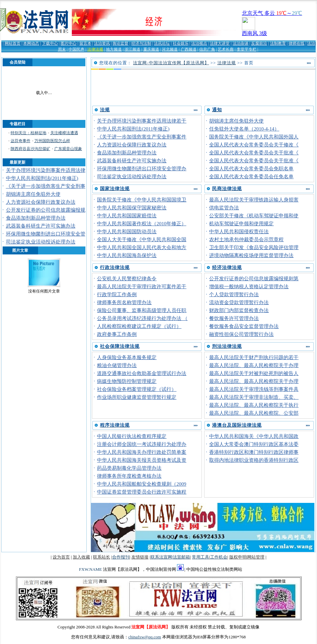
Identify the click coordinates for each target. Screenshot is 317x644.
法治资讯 (102, 43)
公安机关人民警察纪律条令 (127, 279)
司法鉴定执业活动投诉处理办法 (41, 242)
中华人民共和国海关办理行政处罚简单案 (142, 452)
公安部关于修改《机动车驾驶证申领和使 (254, 216)
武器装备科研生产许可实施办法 (41, 226)
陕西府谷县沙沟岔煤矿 (30, 149)
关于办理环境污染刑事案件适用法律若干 (142, 121)
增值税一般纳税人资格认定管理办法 (249, 287)
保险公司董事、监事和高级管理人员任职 (142, 310)
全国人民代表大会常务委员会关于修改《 (254, 145)
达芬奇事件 (21, 141)
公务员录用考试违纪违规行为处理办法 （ (142, 318)
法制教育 (278, 43)
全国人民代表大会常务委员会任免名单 (251, 177)
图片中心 (68, 43)
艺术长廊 (226, 49)
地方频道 (114, 49)
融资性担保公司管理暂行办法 (241, 334)
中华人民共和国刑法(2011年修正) (42, 178)
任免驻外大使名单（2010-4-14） (244, 129)
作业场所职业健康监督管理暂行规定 (137, 397)
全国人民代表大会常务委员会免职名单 (251, 169)
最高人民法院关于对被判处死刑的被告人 (254, 373)
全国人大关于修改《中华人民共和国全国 (142, 240)
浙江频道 (132, 49)
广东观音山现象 (68, 149)
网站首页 (13, 43)
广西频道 (189, 49)
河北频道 (170, 49)
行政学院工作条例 (117, 295)
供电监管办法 (224, 208)
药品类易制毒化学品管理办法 (129, 468)
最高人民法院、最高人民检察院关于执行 (254, 405)
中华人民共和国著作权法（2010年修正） (142, 224)
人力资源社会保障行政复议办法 (41, 202)
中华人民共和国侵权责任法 (239, 232)
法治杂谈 (241, 43)
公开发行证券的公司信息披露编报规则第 (254, 279)
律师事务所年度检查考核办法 (129, 476)
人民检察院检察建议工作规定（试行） (139, 326)
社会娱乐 (181, 43)
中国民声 (76, 49)
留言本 (85, 43)
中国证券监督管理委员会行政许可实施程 (142, 492)
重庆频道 (151, 49)
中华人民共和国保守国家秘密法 (132, 208)
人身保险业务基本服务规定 (127, 357)
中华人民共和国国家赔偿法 (127, 216)
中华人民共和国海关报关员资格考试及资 (142, 460)
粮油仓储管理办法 (117, 365)
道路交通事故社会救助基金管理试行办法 (142, 373)
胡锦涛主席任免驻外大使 (33, 194)
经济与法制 (141, 43)
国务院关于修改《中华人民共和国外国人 (254, 137)
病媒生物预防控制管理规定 (127, 381)
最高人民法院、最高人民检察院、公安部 (254, 413)
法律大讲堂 (220, 43)
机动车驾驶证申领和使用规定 (241, 224)
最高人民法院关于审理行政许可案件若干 (142, 287)
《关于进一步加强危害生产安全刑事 (46, 186)
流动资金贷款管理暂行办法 (239, 302)
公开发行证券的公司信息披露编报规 (46, 210)
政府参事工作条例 (117, 334)
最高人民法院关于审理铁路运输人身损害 (254, 200)
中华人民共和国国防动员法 (127, 232)
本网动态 (31, 43)
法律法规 (95, 49)
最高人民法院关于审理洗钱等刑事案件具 (254, 389)
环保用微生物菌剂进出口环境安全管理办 (142, 169)
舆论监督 (120, 43)
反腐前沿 (259, 43)
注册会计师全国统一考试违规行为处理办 (142, 444)
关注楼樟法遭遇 (64, 133)
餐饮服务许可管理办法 (234, 318)
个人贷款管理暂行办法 (234, 295)
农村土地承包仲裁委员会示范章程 (246, 240)
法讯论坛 (162, 43)
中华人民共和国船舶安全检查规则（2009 (142, 484)
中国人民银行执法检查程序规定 (132, 436)
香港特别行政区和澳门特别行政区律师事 (254, 452)
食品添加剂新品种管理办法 (36, 218)
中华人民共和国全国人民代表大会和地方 (142, 247)
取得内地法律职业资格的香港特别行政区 (254, 460)
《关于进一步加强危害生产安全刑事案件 (142, 137)
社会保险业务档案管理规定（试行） (137, 389)
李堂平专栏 (247, 49)
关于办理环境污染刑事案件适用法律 (46, 170)
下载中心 (50, 43)
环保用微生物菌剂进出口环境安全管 (46, 234)
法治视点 (199, 43)
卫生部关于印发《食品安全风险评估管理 (254, 247)
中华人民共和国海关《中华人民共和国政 (254, 436)
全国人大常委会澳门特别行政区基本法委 (254, 444)
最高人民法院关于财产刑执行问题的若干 (254, 357)
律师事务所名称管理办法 (124, 302)
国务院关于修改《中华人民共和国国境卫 (142, 200)
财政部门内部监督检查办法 (239, 310)
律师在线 (296, 43)
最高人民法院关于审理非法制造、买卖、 (254, 397)
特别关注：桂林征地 (28, 133)
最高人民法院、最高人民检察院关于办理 (254, 365)
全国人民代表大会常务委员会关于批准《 (254, 153)
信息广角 (207, 49)
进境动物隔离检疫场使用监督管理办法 (251, 255)
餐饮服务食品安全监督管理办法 (244, 326)
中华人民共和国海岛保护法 (127, 255)
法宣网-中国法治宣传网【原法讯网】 (171, 63)
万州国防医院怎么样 (52, 141)
